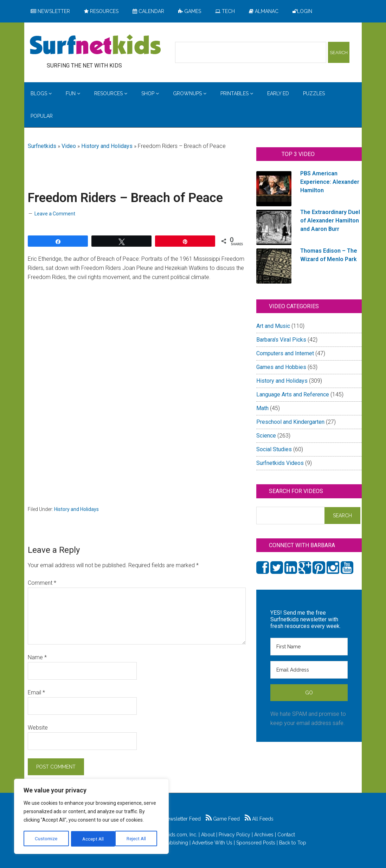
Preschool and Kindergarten (290, 422)
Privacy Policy (234, 835)
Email (36, 692)
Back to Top (293, 843)
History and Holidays (107, 146)
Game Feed (223, 819)
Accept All (137, 839)
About (208, 835)
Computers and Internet (285, 353)
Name (37, 657)
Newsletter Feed (178, 819)
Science (266, 436)
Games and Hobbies (281, 367)
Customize (46, 839)
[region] (91, 817)
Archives (264, 835)
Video (69, 146)
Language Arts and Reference (293, 394)
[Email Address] (309, 670)
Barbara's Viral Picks (281, 340)
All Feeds (259, 819)
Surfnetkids (42, 146)
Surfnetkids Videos (280, 463)
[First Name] (309, 647)
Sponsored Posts (256, 843)
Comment (42, 583)
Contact (286, 835)
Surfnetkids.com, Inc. (174, 835)
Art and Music (273, 326)
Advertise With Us (212, 843)
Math (262, 408)
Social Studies (274, 449)
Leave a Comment (55, 214)
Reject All (92, 839)
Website (38, 728)
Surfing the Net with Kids (95, 45)
